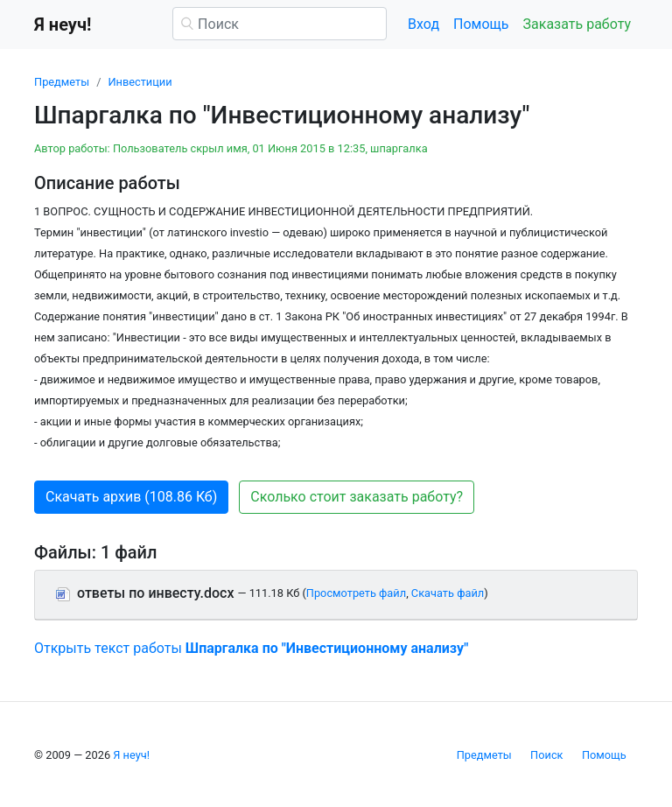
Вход (423, 24)
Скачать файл (448, 593)
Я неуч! (131, 755)
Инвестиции (140, 82)
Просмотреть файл (356, 593)
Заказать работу (577, 24)
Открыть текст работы (251, 648)
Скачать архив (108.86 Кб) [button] (131, 497)
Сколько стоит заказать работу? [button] (357, 497)
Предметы (62, 82)
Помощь (481, 24)
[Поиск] (280, 24)
